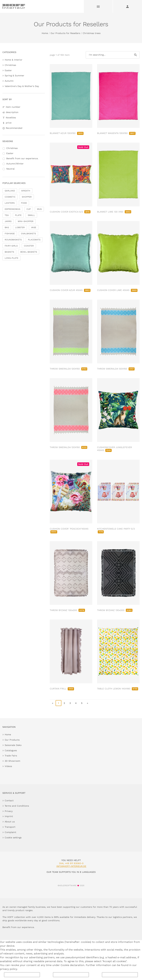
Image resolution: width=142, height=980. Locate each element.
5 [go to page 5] (82, 703)
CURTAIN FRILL (62, 689)
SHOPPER (27, 197)
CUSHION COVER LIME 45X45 (117, 290)
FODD (24, 203)
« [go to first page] (53, 703)
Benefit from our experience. (22, 158)
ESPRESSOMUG (12, 209)
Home (45, 33)
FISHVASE (10, 234)
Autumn (9, 81)
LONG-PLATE (11, 258)
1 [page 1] (58, 703)
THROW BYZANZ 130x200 (67, 610)
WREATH (26, 191)
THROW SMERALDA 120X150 (68, 369)
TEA (7, 215)
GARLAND (10, 191)
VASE (34, 227)
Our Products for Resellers (65, 33)
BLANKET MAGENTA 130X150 (116, 133)
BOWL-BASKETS (29, 252)
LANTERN (10, 203)
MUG (39, 209)
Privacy (9, 811)
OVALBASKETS (28, 234)
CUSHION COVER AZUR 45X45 (70, 290)
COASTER (29, 246)
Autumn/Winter (15, 164)
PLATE (18, 215)
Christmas (10, 65)
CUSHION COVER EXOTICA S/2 (70, 212)
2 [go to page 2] (64, 703)
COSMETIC (10, 197)
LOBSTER (20, 227)
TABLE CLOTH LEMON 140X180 (118, 689)
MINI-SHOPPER (26, 221)
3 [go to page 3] (70, 703)
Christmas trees (92, 33)
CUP (29, 209)
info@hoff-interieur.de (71, 866)
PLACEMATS (34, 240)
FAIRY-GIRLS (11, 246)
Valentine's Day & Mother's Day (22, 86)
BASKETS (9, 252)
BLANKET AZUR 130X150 (67, 133)
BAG (7, 227)
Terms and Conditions (17, 806)
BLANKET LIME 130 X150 (114, 212)
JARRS (8, 221)
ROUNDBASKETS (13, 240)
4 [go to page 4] (76, 703)
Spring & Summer (14, 76)
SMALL (31, 215)
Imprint (9, 816)
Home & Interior (13, 60)
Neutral (10, 169)
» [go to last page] (87, 703)
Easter (8, 70)
